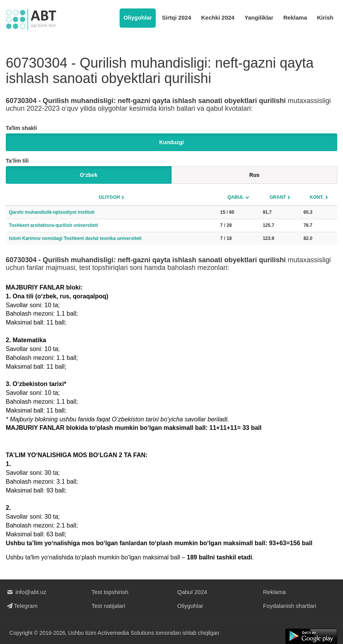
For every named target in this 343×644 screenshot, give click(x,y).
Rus (254, 175)
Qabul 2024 (192, 592)
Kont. (317, 197)
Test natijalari (108, 606)
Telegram (22, 606)
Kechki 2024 (218, 17)
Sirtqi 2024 (176, 17)
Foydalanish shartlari (290, 606)
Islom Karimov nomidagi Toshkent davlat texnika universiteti (75, 238)
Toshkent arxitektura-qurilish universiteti (53, 225)
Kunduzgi (171, 142)
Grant (278, 197)
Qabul (236, 197)
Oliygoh (109, 197)
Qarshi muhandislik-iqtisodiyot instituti (52, 212)
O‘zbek (89, 175)
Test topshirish (110, 592)
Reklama (295, 17)
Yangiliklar (259, 17)
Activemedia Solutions (126, 633)
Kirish (325, 17)
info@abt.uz (26, 592)
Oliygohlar (138, 17)
